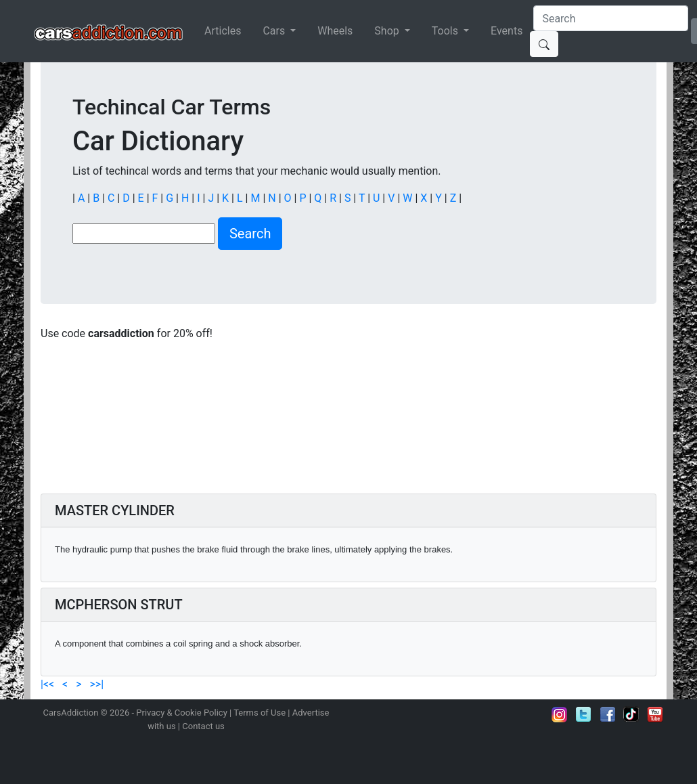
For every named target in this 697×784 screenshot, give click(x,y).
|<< (49, 684)
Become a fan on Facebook (608, 714)
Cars (275, 31)
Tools (446, 31)
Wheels (335, 31)
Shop (388, 31)
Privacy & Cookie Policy (182, 713)
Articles (223, 31)
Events (507, 31)
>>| (95, 684)
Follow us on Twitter (583, 714)
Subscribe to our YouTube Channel (655, 714)
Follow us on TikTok (631, 714)
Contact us (203, 726)
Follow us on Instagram (560, 714)
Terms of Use (260, 713)
